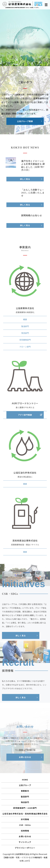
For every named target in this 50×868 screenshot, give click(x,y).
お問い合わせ (25, 836)
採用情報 (25, 831)
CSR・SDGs (25, 825)
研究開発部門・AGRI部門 (25, 808)
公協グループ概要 (25, 122)
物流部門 (25, 802)
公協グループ (25, 785)
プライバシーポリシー (25, 848)
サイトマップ (25, 842)
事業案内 (25, 791)
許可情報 (25, 819)
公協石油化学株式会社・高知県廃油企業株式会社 (25, 814)
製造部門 (25, 797)
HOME (25, 780)
